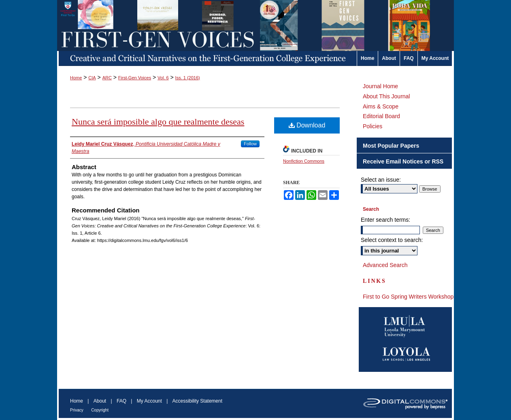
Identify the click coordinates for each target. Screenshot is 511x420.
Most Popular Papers (391, 146)
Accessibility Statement (197, 401)
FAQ (121, 401)
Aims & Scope (381, 106)
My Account (149, 401)
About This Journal (386, 96)
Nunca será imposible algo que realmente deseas (158, 122)
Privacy (77, 410)
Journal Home (380, 86)
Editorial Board (381, 116)
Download (307, 125)
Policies (373, 126)
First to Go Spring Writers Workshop (408, 297)
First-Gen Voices (135, 78)
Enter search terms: (385, 220)
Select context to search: (392, 240)
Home (76, 78)
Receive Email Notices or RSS (403, 161)
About (100, 401)
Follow (250, 144)
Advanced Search (385, 265)
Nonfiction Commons (304, 161)
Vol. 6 (163, 78)
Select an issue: (381, 180)
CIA (92, 78)
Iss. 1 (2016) (188, 78)
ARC (107, 78)
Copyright (100, 410)
